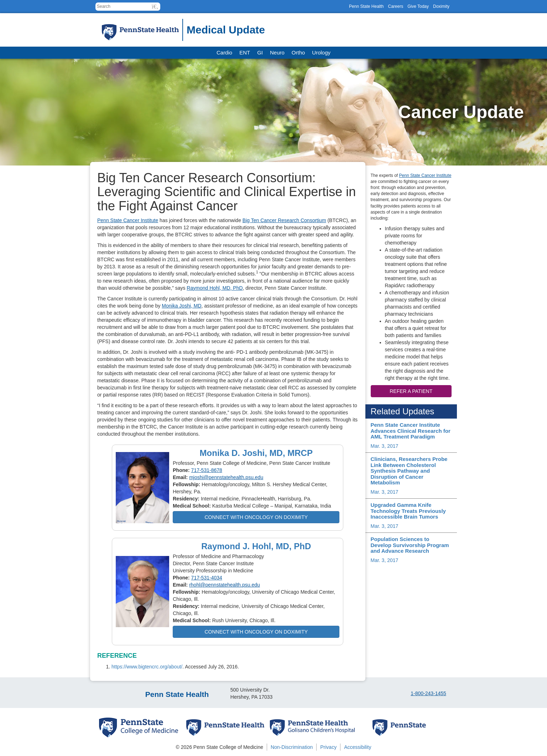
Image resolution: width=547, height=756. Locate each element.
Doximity (441, 6)
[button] (155, 7)
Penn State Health (366, 6)
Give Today (418, 6)
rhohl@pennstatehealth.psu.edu (225, 585)
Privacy (328, 747)
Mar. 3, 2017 (385, 446)
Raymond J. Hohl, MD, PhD (256, 546)
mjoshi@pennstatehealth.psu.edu (226, 477)
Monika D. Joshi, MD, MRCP (256, 453)
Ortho (298, 52)
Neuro (277, 52)
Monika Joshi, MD (181, 306)
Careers (395, 6)
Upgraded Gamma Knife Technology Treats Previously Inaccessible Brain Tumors (408, 511)
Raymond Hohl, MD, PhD (215, 288)
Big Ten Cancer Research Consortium (284, 220)
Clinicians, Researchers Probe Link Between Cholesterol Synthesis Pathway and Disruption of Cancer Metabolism (409, 471)
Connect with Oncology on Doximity (256, 517)
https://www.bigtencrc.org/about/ (147, 667)
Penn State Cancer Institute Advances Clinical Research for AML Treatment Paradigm (411, 431)
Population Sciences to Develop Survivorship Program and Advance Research (410, 545)
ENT (245, 52)
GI (260, 52)
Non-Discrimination (292, 747)
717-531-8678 (207, 470)
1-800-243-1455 (428, 693)
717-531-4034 (207, 578)
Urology (321, 52)
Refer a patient (411, 391)
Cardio (224, 52)
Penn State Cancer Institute (128, 220)
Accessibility (358, 747)
